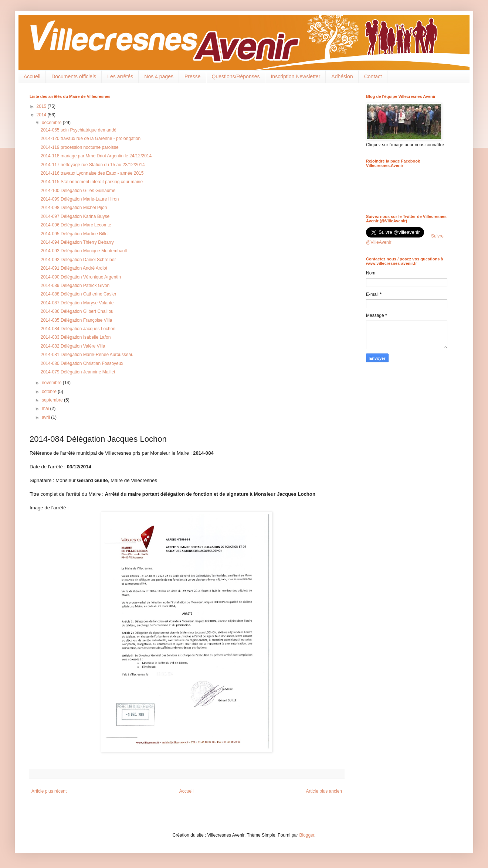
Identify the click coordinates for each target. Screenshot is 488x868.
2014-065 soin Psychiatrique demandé (79, 130)
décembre (52, 123)
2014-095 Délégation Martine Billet (75, 234)
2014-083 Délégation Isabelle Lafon (76, 337)
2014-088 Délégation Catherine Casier (79, 294)
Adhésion (342, 76)
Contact (373, 76)
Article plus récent (49, 791)
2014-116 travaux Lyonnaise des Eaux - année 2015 (92, 173)
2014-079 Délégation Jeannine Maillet (78, 372)
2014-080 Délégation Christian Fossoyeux (82, 363)
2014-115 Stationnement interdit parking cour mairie (92, 182)
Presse (193, 76)
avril (46, 417)
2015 (42, 106)
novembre (52, 383)
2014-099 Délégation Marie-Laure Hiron (80, 199)
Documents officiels (74, 76)
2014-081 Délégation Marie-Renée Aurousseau (87, 355)
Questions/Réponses (236, 76)
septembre (53, 400)
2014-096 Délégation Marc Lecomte (76, 225)
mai (46, 409)
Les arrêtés (120, 76)
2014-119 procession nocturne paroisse (80, 147)
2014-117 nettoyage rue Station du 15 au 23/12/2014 (93, 165)
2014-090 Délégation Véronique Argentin (81, 277)
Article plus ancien (324, 791)
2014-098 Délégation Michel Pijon (74, 208)
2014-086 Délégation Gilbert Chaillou (77, 311)
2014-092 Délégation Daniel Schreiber (78, 260)
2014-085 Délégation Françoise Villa (76, 320)
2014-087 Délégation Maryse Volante (77, 303)
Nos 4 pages (159, 76)
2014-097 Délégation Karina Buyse (75, 216)
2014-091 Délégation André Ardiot (74, 268)
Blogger (307, 835)
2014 (42, 115)
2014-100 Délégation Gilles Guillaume (78, 191)
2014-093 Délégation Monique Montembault (84, 251)
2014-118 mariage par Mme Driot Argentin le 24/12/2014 (96, 156)
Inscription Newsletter (295, 76)
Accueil (32, 76)
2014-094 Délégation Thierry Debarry (77, 242)
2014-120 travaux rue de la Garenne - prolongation (91, 139)
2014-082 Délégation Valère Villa (73, 346)
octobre (50, 392)
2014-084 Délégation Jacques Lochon (78, 329)
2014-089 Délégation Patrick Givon (75, 286)
